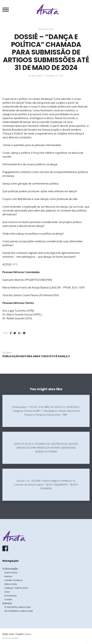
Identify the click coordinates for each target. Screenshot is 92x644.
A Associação (10, 569)
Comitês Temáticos (14, 580)
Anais (7, 592)
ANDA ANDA (37, 76)
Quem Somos (11, 572)
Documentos (11, 596)
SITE (15, 264)
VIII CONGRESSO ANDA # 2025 (19, 611)
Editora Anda (11, 584)
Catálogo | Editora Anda (16, 588)
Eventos (7, 603)
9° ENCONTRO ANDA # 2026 (17, 607)
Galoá (28, 634)
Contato (8, 599)
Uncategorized (46, 29)
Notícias (8, 576)
